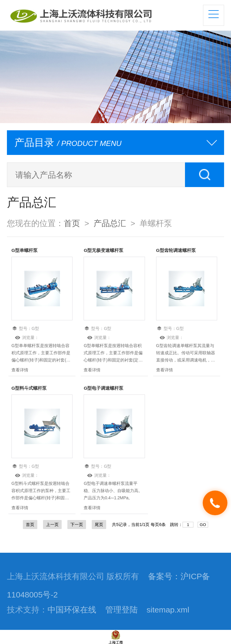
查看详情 (20, 370)
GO (203, 525)
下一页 (77, 525)
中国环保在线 (72, 610)
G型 (35, 328)
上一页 (52, 525)
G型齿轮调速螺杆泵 (177, 250)
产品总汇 (110, 223)
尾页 (99, 525)
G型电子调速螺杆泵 (105, 388)
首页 (72, 223)
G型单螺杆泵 (25, 250)
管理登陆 (122, 610)
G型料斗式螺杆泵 (30, 388)
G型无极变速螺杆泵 (105, 250)
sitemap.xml (168, 610)
